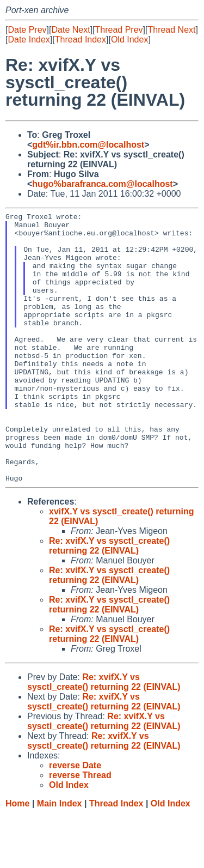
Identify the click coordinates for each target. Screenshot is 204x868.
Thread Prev (119, 30)
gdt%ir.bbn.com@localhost (88, 145)
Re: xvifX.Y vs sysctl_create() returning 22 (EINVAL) (109, 600)
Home (17, 857)
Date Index (29, 40)
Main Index (60, 857)
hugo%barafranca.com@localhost (102, 184)
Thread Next (171, 30)
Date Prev (27, 30)
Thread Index (81, 40)
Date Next (70, 30)
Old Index (129, 40)
